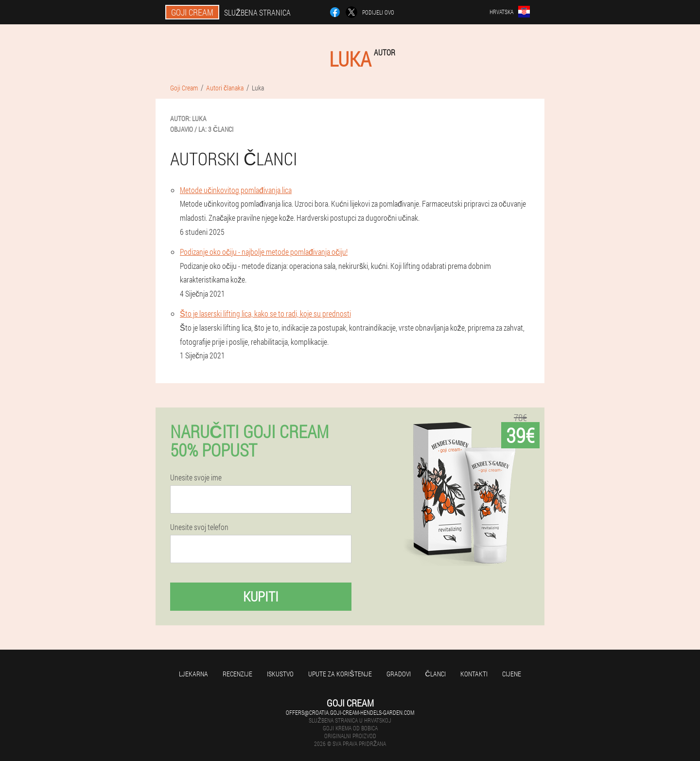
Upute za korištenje (340, 674)
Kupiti (261, 596)
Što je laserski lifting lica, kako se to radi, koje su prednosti (265, 313)
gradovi (399, 674)
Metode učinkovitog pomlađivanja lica (236, 190)
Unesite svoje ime (196, 478)
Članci (436, 674)
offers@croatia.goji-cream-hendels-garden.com (350, 712)
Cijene (512, 674)
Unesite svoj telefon (199, 527)
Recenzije (237, 674)
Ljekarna (193, 674)
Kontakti (474, 674)
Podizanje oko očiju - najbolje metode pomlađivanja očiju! (264, 252)
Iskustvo (280, 674)
